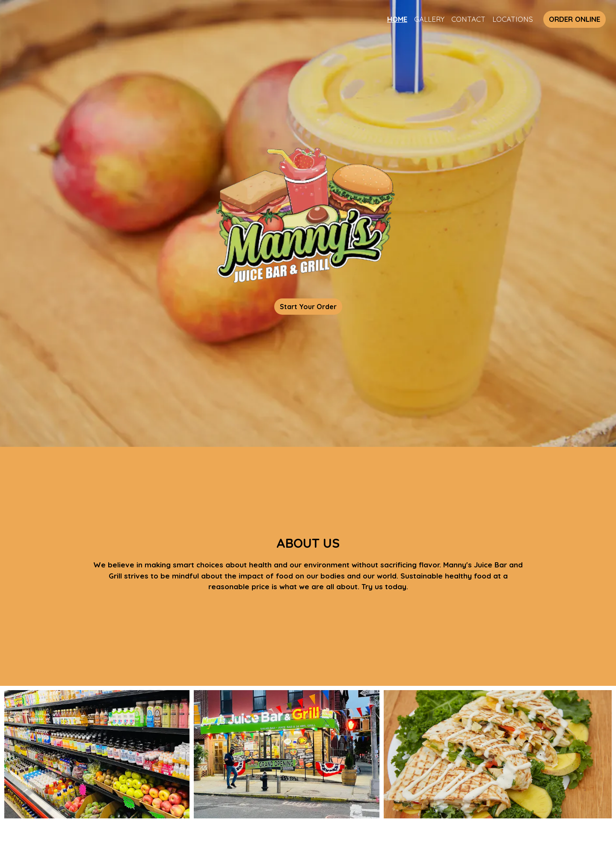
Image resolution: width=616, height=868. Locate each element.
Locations (513, 19)
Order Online (575, 19)
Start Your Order (308, 307)
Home (397, 19)
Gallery (429, 19)
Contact (468, 19)
